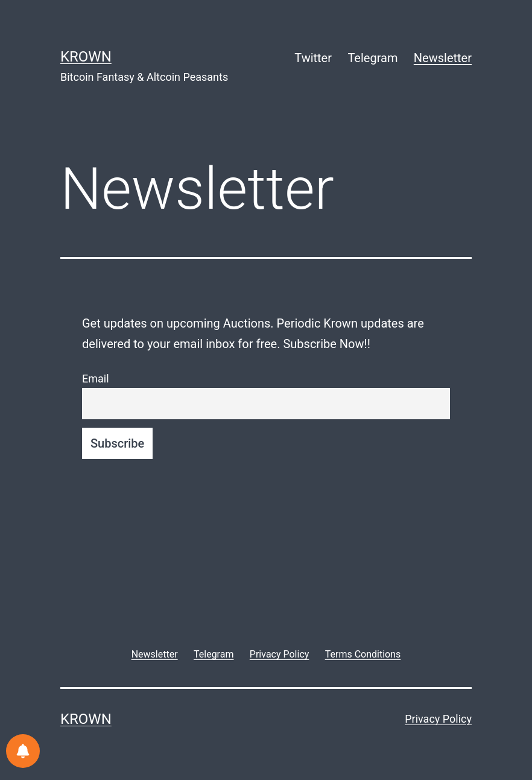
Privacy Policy (438, 719)
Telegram (372, 58)
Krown (86, 57)
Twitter (313, 58)
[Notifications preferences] (23, 751)
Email (96, 379)
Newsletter (443, 58)
